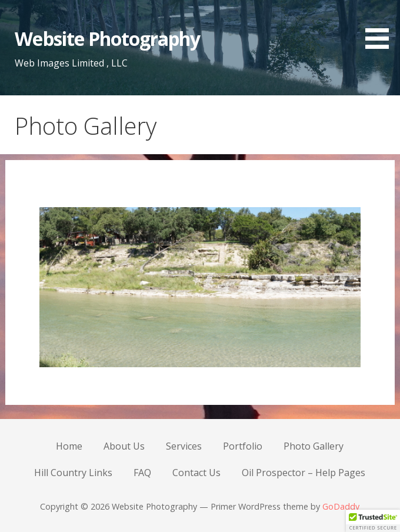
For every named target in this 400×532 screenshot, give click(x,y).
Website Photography (107, 39)
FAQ (142, 473)
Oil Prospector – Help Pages (304, 473)
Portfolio (243, 446)
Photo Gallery (314, 446)
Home (69, 446)
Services (184, 446)
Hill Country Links (73, 473)
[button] (381, 26)
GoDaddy (341, 506)
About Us (124, 446)
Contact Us (196, 473)
